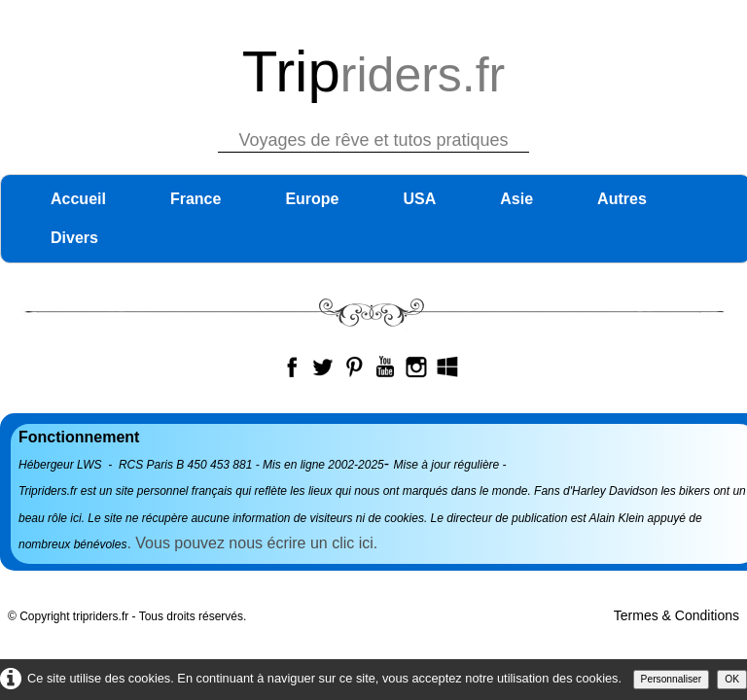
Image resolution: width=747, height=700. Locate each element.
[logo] (374, 90)
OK (732, 679)
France (196, 199)
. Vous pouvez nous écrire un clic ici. (254, 543)
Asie (516, 199)
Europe (312, 199)
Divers (74, 238)
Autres (622, 199)
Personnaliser (672, 679)
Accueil (78, 199)
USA (420, 199)
